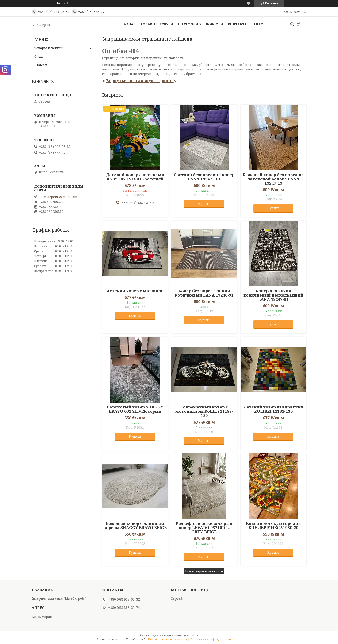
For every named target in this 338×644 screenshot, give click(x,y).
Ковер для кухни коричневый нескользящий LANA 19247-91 (273, 295)
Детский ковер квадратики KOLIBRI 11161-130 (273, 409)
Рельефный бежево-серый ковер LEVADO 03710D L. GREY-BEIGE (204, 528)
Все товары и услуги (202, 571)
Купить (204, 204)
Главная (127, 24)
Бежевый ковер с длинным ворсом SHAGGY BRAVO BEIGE (135, 526)
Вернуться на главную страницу (141, 81)
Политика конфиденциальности (216, 639)
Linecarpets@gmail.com (58, 197)
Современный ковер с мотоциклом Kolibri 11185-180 (204, 411)
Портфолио (189, 24)
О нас (258, 24)
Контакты (238, 24)
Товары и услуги (157, 24)
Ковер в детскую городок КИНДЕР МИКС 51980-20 (273, 526)
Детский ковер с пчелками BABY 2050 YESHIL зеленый (135, 177)
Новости (214, 24)
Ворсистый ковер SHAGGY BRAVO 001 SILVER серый (135, 409)
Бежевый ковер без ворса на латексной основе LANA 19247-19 (273, 179)
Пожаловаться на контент (168, 639)
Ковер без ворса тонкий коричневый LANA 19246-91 (204, 293)
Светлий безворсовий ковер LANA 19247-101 (204, 177)
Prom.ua (192, 635)
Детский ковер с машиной (135, 291)
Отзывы (41, 65)
